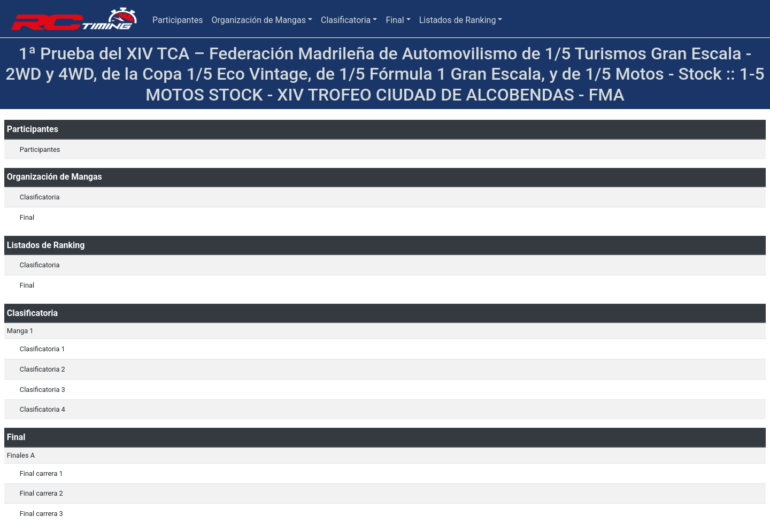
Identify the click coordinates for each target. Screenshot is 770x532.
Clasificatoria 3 (43, 390)
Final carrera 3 (41, 514)
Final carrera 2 (41, 493)
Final (395, 20)
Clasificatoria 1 (43, 349)
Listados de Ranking (458, 20)
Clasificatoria (346, 20)
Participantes (178, 20)
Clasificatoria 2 (43, 369)
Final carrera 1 (41, 473)
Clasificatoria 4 (43, 409)
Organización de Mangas (258, 20)
